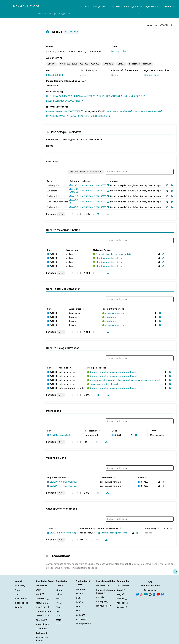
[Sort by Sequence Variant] (67, 477)
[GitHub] (150, 594)
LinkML (79, 598)
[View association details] (171, 185)
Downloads (41, 586)
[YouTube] (158, 594)
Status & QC (42, 603)
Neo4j (40, 594)
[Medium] (146, 594)
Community (170, 6)
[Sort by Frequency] (158, 528)
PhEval (79, 593)
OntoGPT (81, 615)
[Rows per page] (61, 214)
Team (18, 590)
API (38, 590)
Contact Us (21, 599)
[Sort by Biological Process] (108, 368)
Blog (120, 594)
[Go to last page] (98, 214)
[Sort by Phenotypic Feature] (120, 528)
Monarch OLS (103, 586)
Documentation (43, 612)
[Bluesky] (162, 594)
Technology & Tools (133, 6)
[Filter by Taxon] (86, 172)
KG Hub (100, 597)
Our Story (20, 586)
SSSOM (80, 602)
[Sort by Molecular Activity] (113, 250)
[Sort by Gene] (54, 250)
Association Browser (42, 639)
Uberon (59, 590)
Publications (22, 603)
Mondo (59, 586)
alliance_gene (151, 75)
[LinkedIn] (154, 594)
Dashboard (41, 633)
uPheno (60, 594)
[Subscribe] (137, 594)
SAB (17, 594)
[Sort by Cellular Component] (126, 309)
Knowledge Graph (99, 6)
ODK (78, 611)
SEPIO (59, 620)
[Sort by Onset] (170, 528)
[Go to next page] (93, 214)
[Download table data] (107, 214)
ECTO (59, 624)
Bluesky (122, 607)
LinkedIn (122, 599)
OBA (58, 607)
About (85, 6)
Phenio (59, 603)
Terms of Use (42, 616)
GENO (59, 616)
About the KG (42, 624)
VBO (58, 612)
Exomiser (81, 589)
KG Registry (102, 602)
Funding (19, 607)
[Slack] (141, 594)
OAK (78, 606)
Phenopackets (83, 624)
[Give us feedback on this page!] (175, 572)
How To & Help (43, 607)
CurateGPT (82, 619)
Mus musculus (119, 51)
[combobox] (89, 14)
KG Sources (41, 629)
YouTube (122, 603)
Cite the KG (41, 620)
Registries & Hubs (154, 6)
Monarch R (42, 599)
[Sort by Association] (79, 250)
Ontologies (115, 6)
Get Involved (123, 586)
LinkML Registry (104, 606)
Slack (121, 590)
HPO (58, 599)
